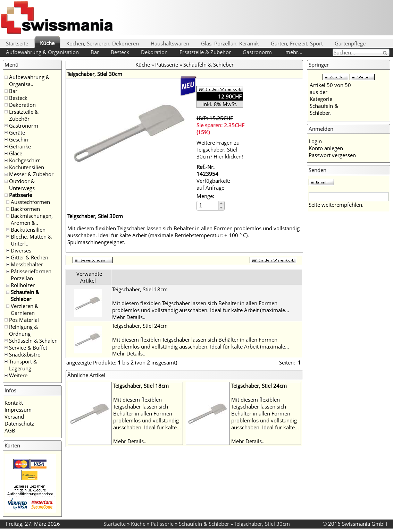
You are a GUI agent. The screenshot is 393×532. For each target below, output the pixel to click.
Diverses (21, 250)
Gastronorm (257, 52)
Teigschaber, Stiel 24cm (140, 326)
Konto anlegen (326, 148)
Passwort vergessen (332, 155)
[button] (221, 203)
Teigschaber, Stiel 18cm (140, 289)
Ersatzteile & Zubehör (205, 52)
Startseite (17, 43)
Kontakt (14, 403)
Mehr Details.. (129, 317)
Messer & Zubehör (31, 174)
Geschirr (19, 139)
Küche (47, 43)
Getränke (20, 146)
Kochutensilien (27, 167)
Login (315, 141)
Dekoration (154, 52)
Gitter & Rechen (30, 257)
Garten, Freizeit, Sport (297, 43)
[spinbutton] (208, 205)
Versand (14, 417)
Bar (95, 52)
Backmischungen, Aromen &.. (32, 219)
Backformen (25, 209)
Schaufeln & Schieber (25, 295)
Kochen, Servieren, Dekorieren (103, 43)
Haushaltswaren (170, 43)
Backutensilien (28, 230)
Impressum (18, 410)
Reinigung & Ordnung (23, 330)
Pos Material (24, 320)
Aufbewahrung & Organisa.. (29, 80)
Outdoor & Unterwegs (22, 185)
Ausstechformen (30, 202)
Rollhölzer (23, 285)
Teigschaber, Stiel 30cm (262, 524)
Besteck (120, 52)
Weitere (18, 375)
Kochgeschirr (24, 160)
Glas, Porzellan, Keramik (230, 43)
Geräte (17, 132)
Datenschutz (19, 423)
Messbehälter (27, 264)
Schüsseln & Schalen (33, 341)
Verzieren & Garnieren (25, 309)
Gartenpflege (350, 43)
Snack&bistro (25, 354)
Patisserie (20, 195)
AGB (10, 430)
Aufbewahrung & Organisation (42, 52)
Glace (16, 153)
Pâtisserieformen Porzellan (31, 275)
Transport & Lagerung (23, 365)
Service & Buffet (28, 347)
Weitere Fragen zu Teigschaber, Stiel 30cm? (220, 149)
